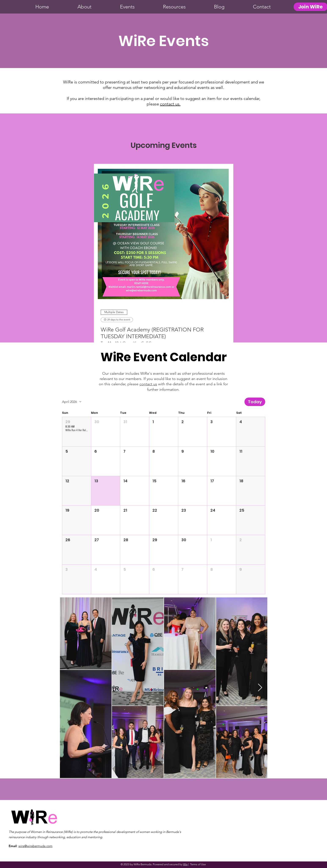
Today (255, 402)
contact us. (170, 104)
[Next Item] (260, 688)
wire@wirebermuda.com (35, 846)
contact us (148, 384)
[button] (77, 432)
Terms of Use (198, 864)
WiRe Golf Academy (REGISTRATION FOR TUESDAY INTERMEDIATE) (152, 333)
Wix (185, 864)
